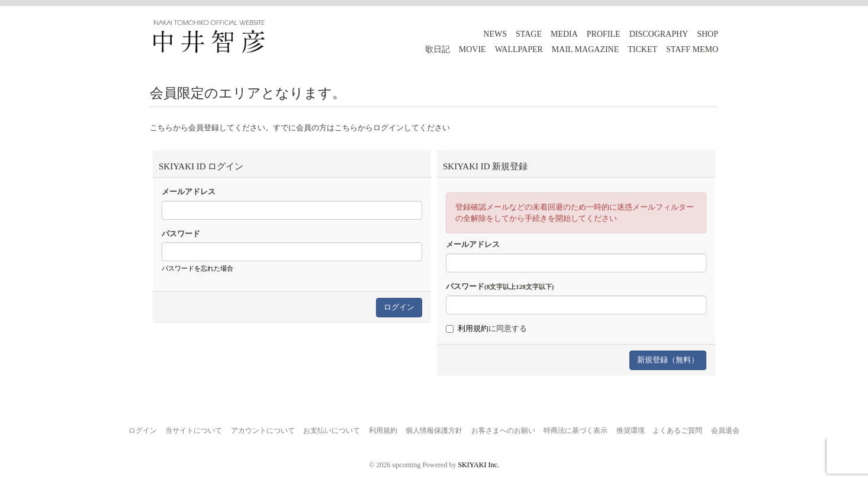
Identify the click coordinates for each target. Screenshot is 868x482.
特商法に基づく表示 (576, 430)
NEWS (495, 34)
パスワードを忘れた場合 (197, 268)
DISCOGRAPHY (659, 34)
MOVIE (472, 49)
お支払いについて (332, 430)
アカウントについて (263, 430)
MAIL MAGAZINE (585, 49)
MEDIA (564, 34)
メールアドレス (189, 192)
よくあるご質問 (677, 430)
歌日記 (438, 49)
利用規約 (473, 328)
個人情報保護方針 (434, 430)
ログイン (143, 430)
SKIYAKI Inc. (478, 465)
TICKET (642, 49)
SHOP (708, 34)
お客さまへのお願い (503, 430)
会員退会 (725, 430)
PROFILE (604, 34)
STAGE (529, 34)
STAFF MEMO (692, 49)
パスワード (181, 234)
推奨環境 (631, 430)
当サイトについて (194, 430)
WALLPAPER (519, 49)
